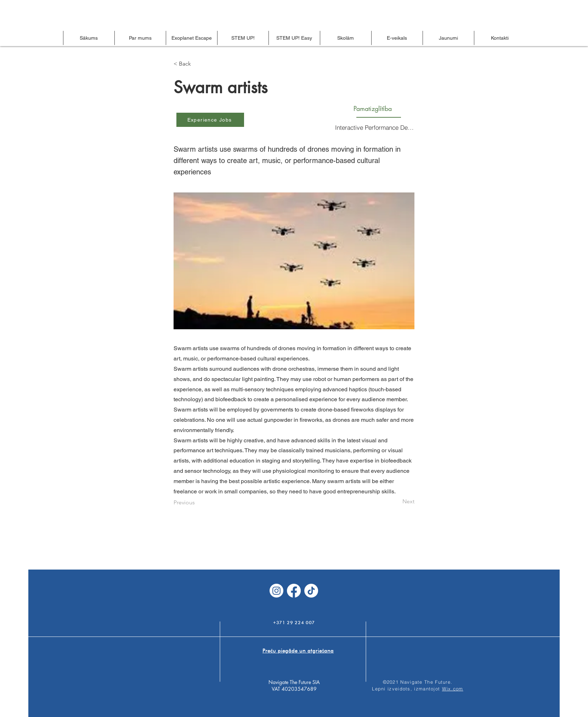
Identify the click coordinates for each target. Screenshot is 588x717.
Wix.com (453, 689)
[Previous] (197, 503)
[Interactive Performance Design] (375, 127)
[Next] (397, 502)
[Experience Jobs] (210, 120)
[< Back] (197, 64)
